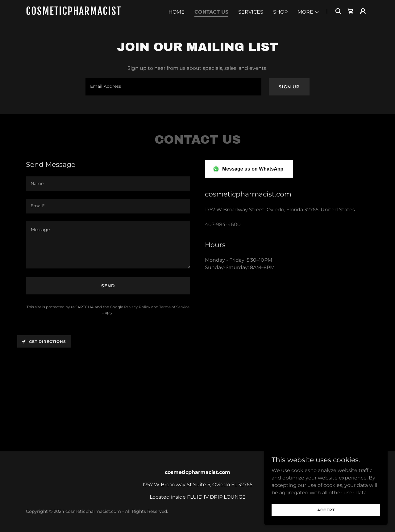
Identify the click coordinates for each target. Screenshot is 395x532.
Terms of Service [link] (174, 307)
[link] (86, 13)
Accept (326, 510)
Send (108, 286)
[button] (308, 12)
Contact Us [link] (211, 12)
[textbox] (173, 87)
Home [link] (177, 12)
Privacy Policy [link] (137, 307)
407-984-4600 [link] (223, 224)
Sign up (289, 87)
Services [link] (251, 12)
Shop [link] (280, 12)
